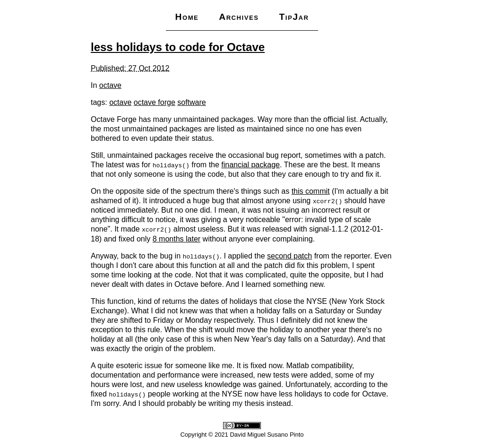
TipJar (294, 17)
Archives (239, 17)
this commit (311, 191)
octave (110, 85)
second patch (290, 255)
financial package (251, 165)
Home (187, 17)
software (191, 102)
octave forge (155, 102)
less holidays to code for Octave (178, 47)
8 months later (177, 238)
